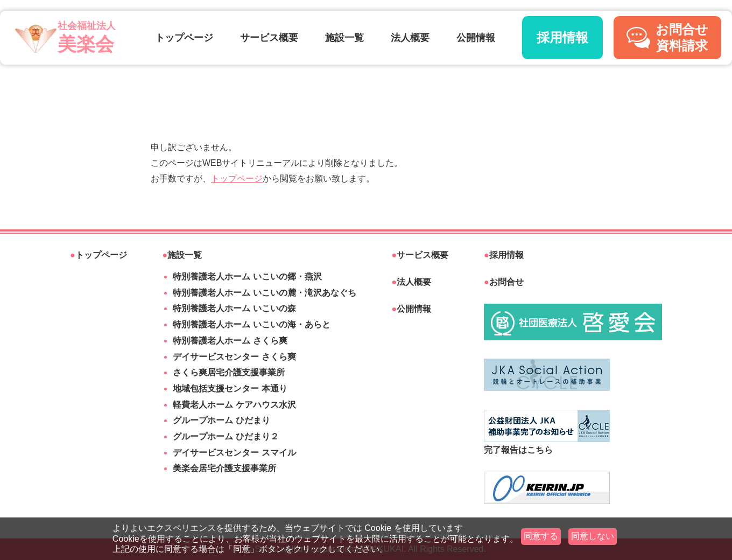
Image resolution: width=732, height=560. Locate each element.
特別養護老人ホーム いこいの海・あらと (251, 324)
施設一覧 (344, 38)
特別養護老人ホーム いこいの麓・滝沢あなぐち (264, 293)
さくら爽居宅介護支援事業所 (229, 372)
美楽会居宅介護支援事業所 (224, 468)
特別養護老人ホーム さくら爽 (230, 341)
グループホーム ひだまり (221, 420)
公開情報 (476, 38)
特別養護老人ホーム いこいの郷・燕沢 (247, 276)
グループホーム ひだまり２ (226, 436)
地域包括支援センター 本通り (230, 388)
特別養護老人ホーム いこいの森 (234, 308)
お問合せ (504, 282)
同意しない (593, 536)
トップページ (184, 38)
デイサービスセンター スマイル (234, 453)
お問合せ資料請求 (667, 37)
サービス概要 (269, 38)
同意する (541, 536)
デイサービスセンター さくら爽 (234, 357)
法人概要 (410, 38)
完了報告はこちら (547, 432)
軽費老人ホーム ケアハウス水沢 (234, 405)
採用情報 (562, 37)
